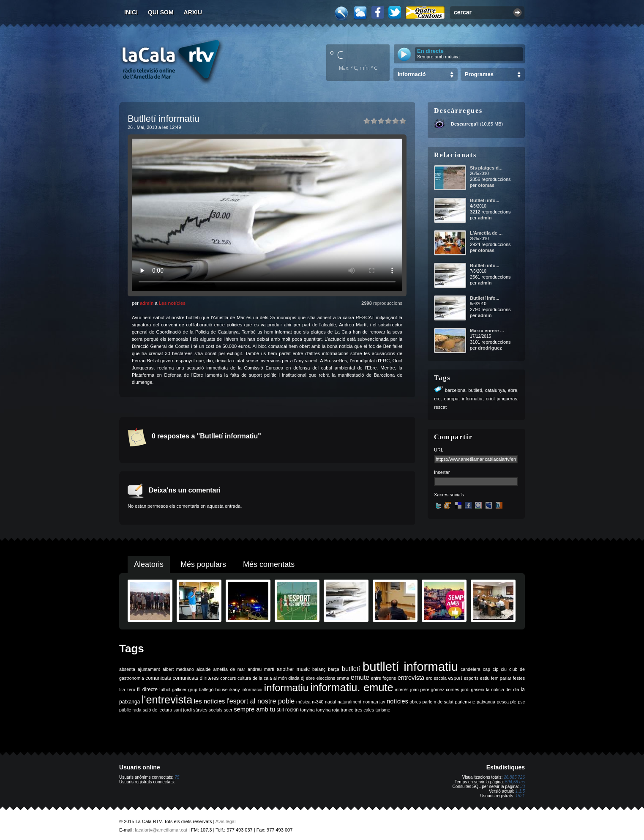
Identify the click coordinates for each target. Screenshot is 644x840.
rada (137, 710)
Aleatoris (149, 564)
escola (440, 678)
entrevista (411, 678)
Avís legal (226, 821)
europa (451, 399)
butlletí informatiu (410, 666)
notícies (397, 701)
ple (513, 702)
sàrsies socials (208, 710)
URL (439, 450)
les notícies (210, 701)
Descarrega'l (465, 124)
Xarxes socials (449, 495)
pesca (503, 702)
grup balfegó (201, 690)
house (222, 690)
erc (437, 399)
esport (455, 678)
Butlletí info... (485, 200)
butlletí (475, 390)
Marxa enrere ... (487, 331)
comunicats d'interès (195, 678)
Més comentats (269, 564)
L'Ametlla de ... (486, 233)
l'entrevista (167, 700)
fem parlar (501, 678)
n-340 (318, 702)
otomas (486, 185)
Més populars (203, 564)
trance (347, 710)
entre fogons (383, 678)
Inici (131, 12)
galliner (179, 690)
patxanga (486, 702)
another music (293, 669)
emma (343, 678)
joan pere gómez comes (435, 690)
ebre (513, 390)
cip (496, 669)
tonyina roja (328, 710)
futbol (165, 690)
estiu (485, 678)
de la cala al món (270, 678)
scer (228, 710)
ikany (235, 690)
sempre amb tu (254, 709)
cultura (244, 678)
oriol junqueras (502, 399)
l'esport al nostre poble (261, 701)
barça (334, 669)
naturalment (349, 702)
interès (402, 690)
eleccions (326, 678)
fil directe (147, 690)
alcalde (204, 669)
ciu (504, 669)
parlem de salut (438, 702)
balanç (319, 669)
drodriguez (490, 348)
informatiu (472, 399)
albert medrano (178, 669)
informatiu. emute (352, 687)
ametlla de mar (229, 669)
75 (177, 777)
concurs (228, 678)
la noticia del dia (503, 690)
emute (360, 677)
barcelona (455, 390)
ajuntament (149, 669)
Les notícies (172, 303)
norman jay (374, 702)
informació (252, 690)
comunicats (158, 678)
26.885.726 (514, 777)
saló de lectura (157, 710)
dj (303, 678)
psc (521, 702)
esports (471, 678)
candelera (471, 669)
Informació (412, 74)
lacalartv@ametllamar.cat (161, 830)
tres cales (364, 710)
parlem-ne (465, 702)
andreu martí (261, 669)
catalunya (495, 390)
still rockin (288, 710)
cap (487, 669)
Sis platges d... (486, 168)
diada (294, 678)
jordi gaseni (473, 690)
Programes (479, 74)
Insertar (442, 472)
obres (415, 702)
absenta (127, 669)
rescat (440, 407)
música (303, 702)
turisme (383, 710)
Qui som (161, 12)
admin (147, 303)
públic (125, 710)
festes (519, 678)
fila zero (127, 690)
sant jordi (183, 710)
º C (337, 55)
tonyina (307, 710)
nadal (330, 702)
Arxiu (193, 12)
